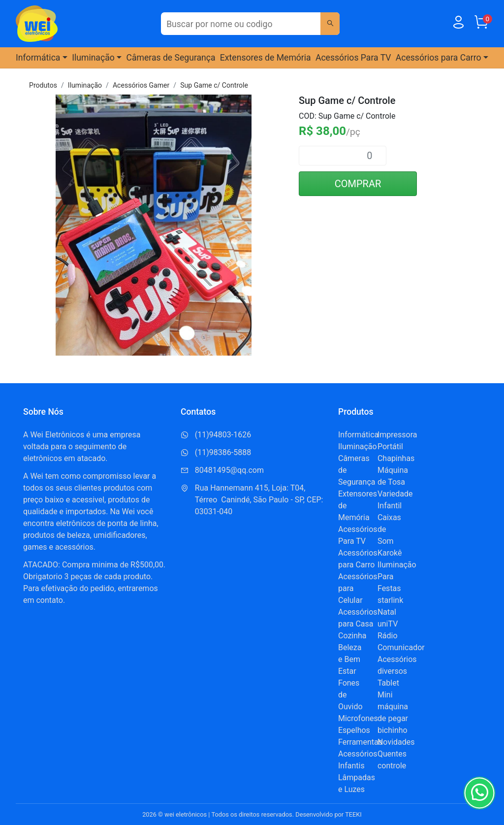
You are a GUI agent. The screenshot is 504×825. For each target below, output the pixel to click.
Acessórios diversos (397, 665)
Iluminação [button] (93, 58)
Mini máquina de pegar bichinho (393, 712)
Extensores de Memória (266, 58)
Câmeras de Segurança (171, 58)
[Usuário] (458, 24)
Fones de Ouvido (350, 695)
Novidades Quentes (396, 748)
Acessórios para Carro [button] (439, 58)
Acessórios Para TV (353, 58)
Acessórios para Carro (358, 559)
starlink (390, 600)
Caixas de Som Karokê (390, 535)
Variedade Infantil (395, 500)
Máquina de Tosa (393, 476)
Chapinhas (396, 458)
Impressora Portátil (397, 441)
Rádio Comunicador (401, 642)
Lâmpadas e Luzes (357, 783)
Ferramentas (360, 742)
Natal (387, 612)
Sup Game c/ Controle (214, 85)
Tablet (388, 683)
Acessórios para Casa (358, 618)
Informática (358, 435)
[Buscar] (330, 24)
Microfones (358, 718)
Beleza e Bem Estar (350, 659)
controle (392, 766)
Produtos (43, 85)
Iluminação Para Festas (397, 577)
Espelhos (354, 730)
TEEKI (353, 814)
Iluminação (85, 85)
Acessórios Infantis (358, 760)
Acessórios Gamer (141, 85)
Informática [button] (38, 58)
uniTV (388, 624)
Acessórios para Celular (358, 588)
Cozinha (352, 636)
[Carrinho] (481, 24)
